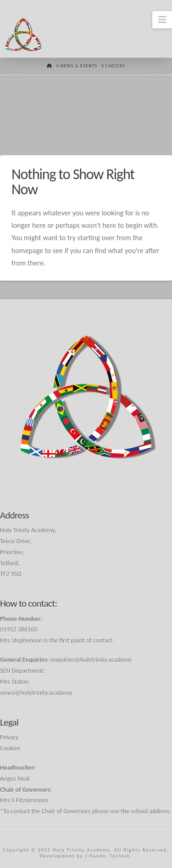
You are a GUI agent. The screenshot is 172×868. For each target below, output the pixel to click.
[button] (162, 20)
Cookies (10, 748)
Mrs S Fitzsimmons (24, 800)
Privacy (9, 737)
